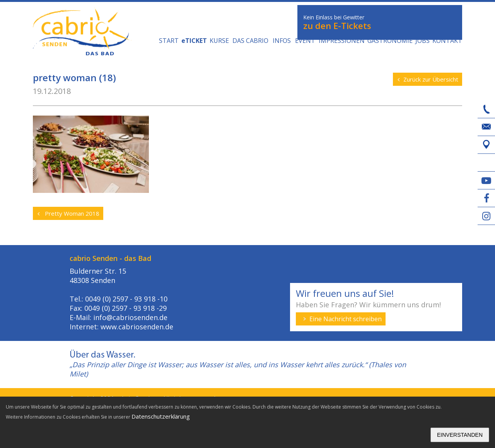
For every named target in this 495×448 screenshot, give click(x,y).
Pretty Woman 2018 (68, 213)
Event (305, 41)
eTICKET (194, 41)
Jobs (422, 41)
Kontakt (447, 41)
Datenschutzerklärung (161, 416)
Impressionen (342, 41)
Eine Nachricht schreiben (346, 319)
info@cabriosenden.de (130, 317)
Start (169, 41)
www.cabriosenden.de (137, 327)
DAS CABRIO (250, 41)
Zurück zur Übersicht (428, 79)
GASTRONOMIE (390, 41)
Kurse (219, 41)
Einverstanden (460, 435)
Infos (282, 41)
